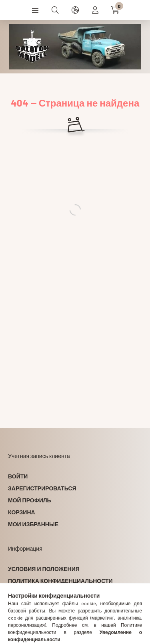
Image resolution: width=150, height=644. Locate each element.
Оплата (20, 593)
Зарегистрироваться (42, 488)
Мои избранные (33, 524)
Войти (18, 476)
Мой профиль (30, 500)
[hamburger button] (35, 10)
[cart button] (115, 10)
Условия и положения (44, 569)
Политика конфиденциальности (60, 581)
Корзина (22, 512)
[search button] (55, 10)
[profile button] (95, 10)
